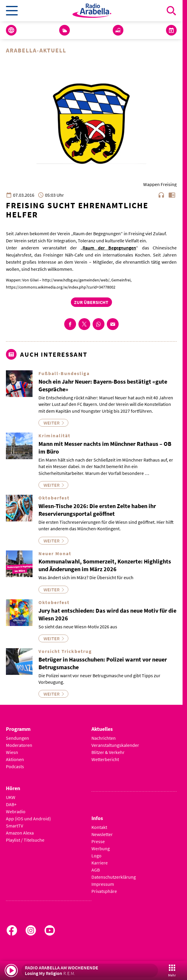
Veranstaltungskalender (115, 745)
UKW (11, 797)
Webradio (16, 811)
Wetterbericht (105, 759)
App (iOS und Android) (28, 819)
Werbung (101, 848)
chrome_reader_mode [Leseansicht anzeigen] (172, 195)
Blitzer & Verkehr (108, 752)
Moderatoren (19, 745)
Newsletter (102, 834)
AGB (96, 870)
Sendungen (17, 738)
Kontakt (99, 827)
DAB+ (11, 804)
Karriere (100, 863)
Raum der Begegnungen (109, 248)
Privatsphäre (104, 891)
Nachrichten (104, 738)
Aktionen (15, 759)
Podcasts (15, 766)
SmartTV (14, 826)
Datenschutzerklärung (114, 877)
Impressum (103, 884)
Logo (96, 856)
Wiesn (12, 752)
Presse (98, 841)
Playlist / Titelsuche (25, 840)
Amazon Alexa (20, 833)
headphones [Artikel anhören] (161, 195)
